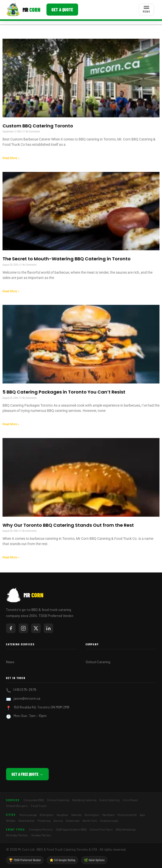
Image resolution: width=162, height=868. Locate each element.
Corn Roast (130, 800)
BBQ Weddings (126, 829)
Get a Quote (62, 10)
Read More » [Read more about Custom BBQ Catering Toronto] (11, 158)
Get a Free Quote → (27, 774)
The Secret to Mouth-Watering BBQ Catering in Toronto (67, 259)
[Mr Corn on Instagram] (23, 628)
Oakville (76, 815)
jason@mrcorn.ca (27, 698)
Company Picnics (41, 829)
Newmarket (26, 821)
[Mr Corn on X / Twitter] (36, 628)
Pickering (44, 821)
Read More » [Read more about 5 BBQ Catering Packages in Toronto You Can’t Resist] (11, 424)
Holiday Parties (41, 835)
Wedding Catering (84, 800)
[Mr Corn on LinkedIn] (48, 628)
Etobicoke (73, 821)
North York (90, 821)
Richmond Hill (127, 815)
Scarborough (109, 821)
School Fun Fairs (101, 829)
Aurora (58, 821)
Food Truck (39, 806)
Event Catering (110, 800)
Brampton (47, 815)
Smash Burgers (17, 806)
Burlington (92, 815)
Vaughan (62, 815)
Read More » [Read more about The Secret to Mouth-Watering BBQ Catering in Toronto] (11, 291)
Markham (108, 815)
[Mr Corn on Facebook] (11, 628)
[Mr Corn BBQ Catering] (23, 10)
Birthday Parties (17, 835)
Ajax (142, 815)
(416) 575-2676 (25, 689)
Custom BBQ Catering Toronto (38, 126)
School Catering (98, 662)
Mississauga (28, 815)
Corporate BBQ (34, 800)
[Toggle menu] (146, 10)
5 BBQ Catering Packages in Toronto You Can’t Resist (64, 392)
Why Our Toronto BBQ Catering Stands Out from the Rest (68, 525)
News (10, 662)
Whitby (11, 821)
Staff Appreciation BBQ (71, 829)
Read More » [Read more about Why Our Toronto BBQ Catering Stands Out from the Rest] (11, 557)
